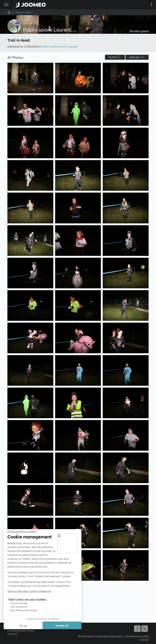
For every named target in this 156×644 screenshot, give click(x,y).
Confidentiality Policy (21, 630)
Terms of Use (15, 627)
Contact (13, 634)
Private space (139, 31)
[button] (10, 625)
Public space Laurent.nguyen (60, 46)
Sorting (137, 57)
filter (115, 57)
